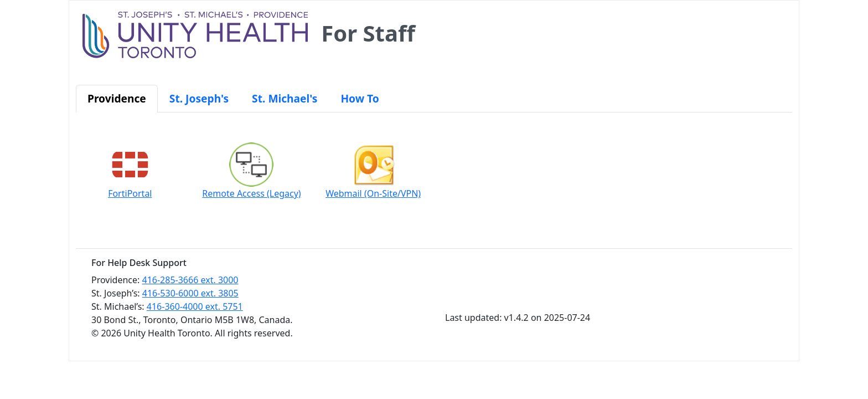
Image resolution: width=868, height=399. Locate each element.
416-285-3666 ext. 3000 (190, 280)
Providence (117, 98)
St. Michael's (285, 98)
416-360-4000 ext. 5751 (195, 306)
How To (360, 98)
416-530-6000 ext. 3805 (190, 293)
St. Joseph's (199, 98)
